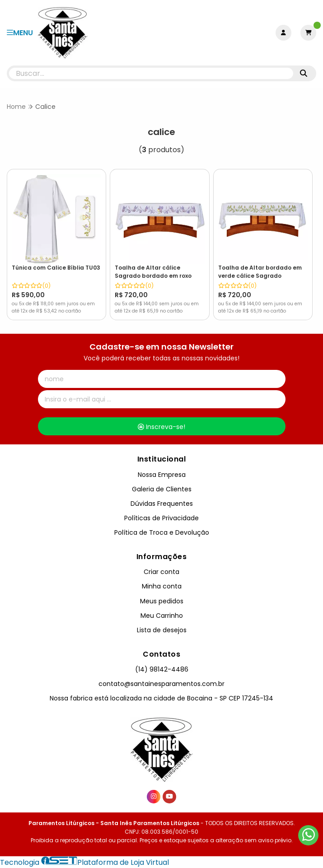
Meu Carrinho (162, 616)
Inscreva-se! (161, 427)
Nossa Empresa (162, 475)
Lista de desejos (162, 630)
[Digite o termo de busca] (151, 73)
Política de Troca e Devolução (162, 532)
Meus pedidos (162, 601)
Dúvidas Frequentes (162, 504)
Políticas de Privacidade (161, 518)
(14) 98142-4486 (162, 669)
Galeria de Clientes (162, 489)
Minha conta (162, 586)
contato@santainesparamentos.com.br (161, 684)
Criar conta (161, 572)
